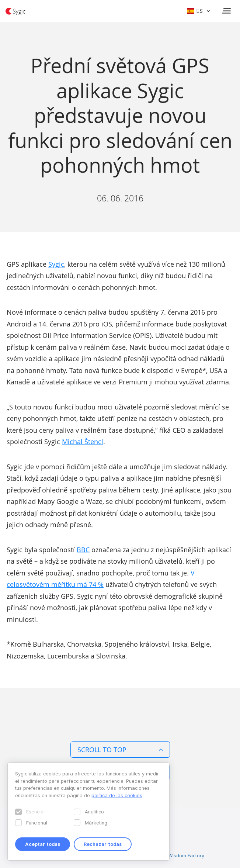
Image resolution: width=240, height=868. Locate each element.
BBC (83, 550)
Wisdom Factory (186, 855)
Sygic (56, 264)
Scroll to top (120, 750)
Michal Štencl (83, 442)
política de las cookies (117, 795)
